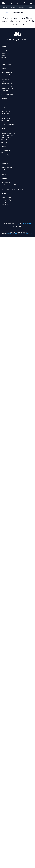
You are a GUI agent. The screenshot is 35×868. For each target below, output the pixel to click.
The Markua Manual (7, 138)
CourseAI (4, 75)
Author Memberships (8, 109)
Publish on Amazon (7, 86)
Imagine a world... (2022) (9, 183)
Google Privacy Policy (12, 231)
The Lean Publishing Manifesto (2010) (13, 187)
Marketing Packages (7, 84)
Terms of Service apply (27, 231)
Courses (22, 7)
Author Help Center (7, 129)
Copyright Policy (6, 198)
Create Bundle (6, 114)
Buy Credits (5, 168)
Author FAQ (5, 126)
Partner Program (6, 148)
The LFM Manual (6, 135)
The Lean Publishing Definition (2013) (12, 185)
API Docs (4, 140)
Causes (4, 150)
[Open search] (11, 3)
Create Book (5, 111)
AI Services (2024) (7, 180)
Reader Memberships (8, 165)
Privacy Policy (6, 200)
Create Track (5, 118)
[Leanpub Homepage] (4, 3)
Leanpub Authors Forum (8, 131)
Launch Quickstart (7, 81)
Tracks (30, 7)
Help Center (5, 172)
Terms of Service (6, 195)
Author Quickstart (7, 70)
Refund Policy (6, 202)
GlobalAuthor (5, 77)
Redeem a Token (6, 62)
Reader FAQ (5, 170)
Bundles (13, 7)
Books (5, 7)
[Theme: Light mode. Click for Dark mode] (18, 3)
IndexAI (4, 79)
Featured (4, 49)
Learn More (5, 96)
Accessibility (5, 153)
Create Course (6, 116)
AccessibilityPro (6, 73)
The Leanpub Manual (8, 133)
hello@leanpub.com (18, 19)
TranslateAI (5, 88)
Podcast (4, 60)
